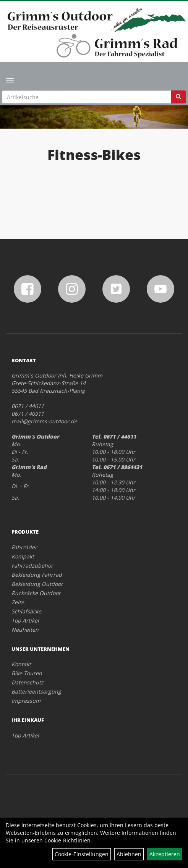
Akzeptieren (165, 854)
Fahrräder (24, 547)
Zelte (18, 602)
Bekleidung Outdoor (37, 584)
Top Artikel (25, 620)
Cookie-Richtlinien (67, 840)
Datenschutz (28, 682)
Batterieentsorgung (36, 691)
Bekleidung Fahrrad (37, 575)
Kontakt (21, 664)
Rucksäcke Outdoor (36, 593)
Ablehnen (129, 854)
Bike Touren (27, 673)
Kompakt (23, 556)
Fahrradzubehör (32, 565)
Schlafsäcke (26, 611)
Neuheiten (25, 630)
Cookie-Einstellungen (82, 854)
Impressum (26, 701)
